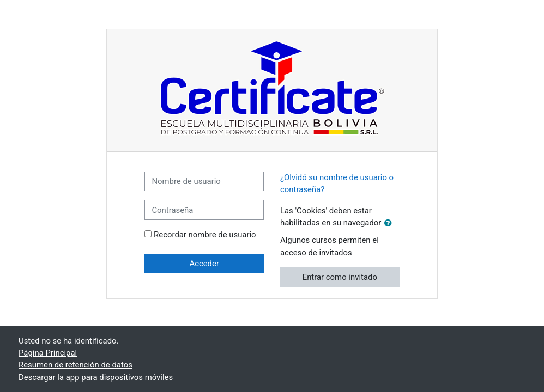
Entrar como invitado (340, 277)
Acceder (204, 264)
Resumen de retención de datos (75, 365)
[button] (390, 223)
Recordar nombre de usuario (205, 235)
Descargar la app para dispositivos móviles (96, 377)
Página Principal (48, 353)
